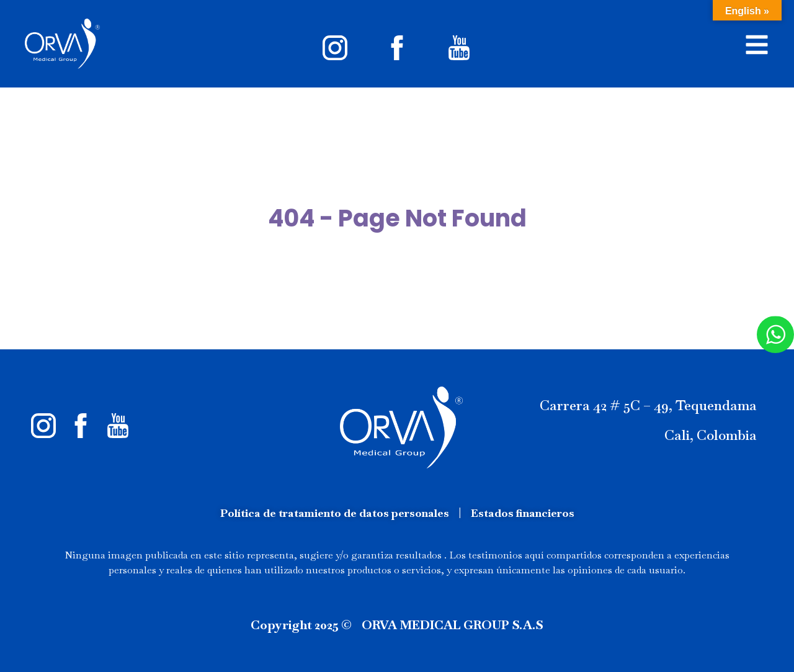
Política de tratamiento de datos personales (335, 513)
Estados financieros (523, 513)
